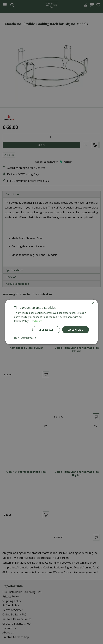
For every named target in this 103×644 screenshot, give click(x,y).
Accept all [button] (76, 330)
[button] (25, 338)
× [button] (93, 303)
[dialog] (52, 322)
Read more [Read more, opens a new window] (36, 321)
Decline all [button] (46, 330)
